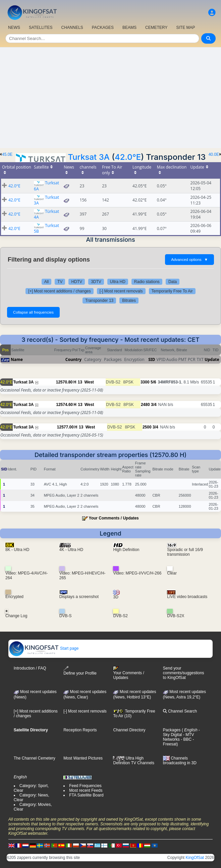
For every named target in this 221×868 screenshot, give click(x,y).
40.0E (214, 154)
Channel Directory (129, 730)
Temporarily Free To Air (172, 291)
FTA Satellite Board (86, 795)
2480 (145, 405)
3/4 (154, 405)
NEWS (14, 28)
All (46, 282)
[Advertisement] (110, 98)
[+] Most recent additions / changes (59, 291)
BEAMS (129, 28)
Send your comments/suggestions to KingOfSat (184, 673)
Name (17, 359)
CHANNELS (72, 28)
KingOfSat (195, 858)
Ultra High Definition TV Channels (134, 761)
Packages (172, 730)
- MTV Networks (179, 737)
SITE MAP (185, 28)
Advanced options (189, 260)
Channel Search (180, 711)
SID (152, 359)
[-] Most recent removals (121, 291)
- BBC (186, 739)
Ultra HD (118, 282)
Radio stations (147, 282)
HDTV (77, 282)
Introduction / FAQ (30, 668)
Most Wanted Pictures (83, 758)
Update (212, 359)
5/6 (153, 382)
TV (60, 282)
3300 (145, 382)
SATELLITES (41, 28)
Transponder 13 (99, 301)
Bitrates (129, 301)
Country (73, 359)
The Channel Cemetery (35, 758)
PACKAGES (103, 28)
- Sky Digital (181, 732)
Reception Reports (80, 730)
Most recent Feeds (86, 790)
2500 (147, 427)
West (89, 382)
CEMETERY (156, 28)
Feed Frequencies (85, 786)
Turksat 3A (89, 157)
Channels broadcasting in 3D (180, 761)
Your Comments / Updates (114, 518)
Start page (44, 648)
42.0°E (128, 157)
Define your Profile (80, 671)
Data (173, 282)
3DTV (96, 282)
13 (80, 382)
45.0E (7, 154)
